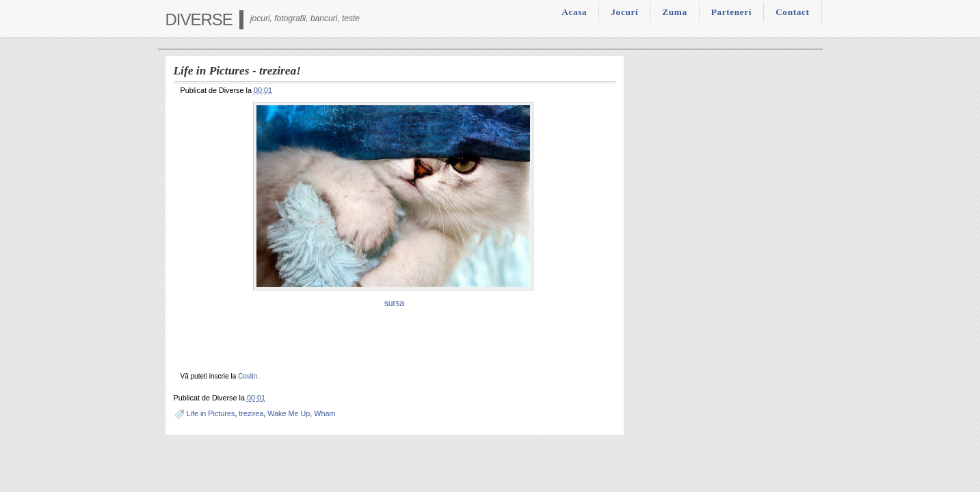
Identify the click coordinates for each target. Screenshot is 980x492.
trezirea (251, 413)
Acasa (574, 12)
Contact (792, 12)
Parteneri (731, 12)
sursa (394, 303)
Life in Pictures (211, 413)
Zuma (674, 12)
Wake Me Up (289, 413)
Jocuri (624, 12)
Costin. (249, 376)
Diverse (199, 19)
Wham (325, 413)
